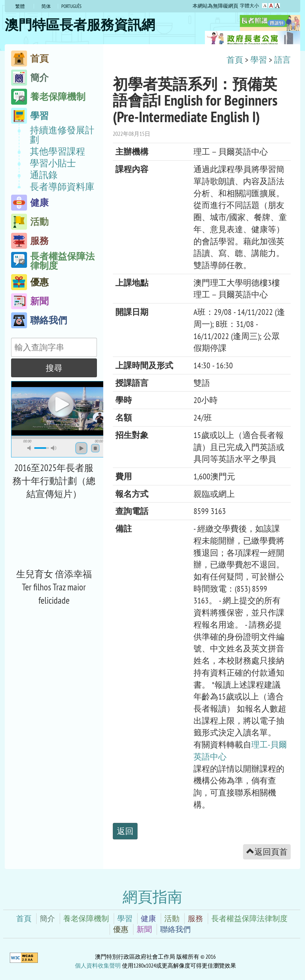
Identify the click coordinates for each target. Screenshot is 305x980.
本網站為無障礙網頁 (215, 6)
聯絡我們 (49, 320)
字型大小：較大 (271, 6)
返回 (125, 831)
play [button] (60, 404)
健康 (39, 202)
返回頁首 (267, 851)
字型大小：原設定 (265, 6)
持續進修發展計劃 (62, 135)
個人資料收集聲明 (98, 965)
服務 (39, 241)
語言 (282, 59)
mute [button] (30, 448)
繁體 (20, 6)
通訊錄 (44, 175)
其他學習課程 (58, 151)
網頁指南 (152, 897)
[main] (202, 457)
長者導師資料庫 (62, 187)
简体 (46, 6)
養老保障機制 (58, 97)
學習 (39, 116)
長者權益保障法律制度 (62, 260)
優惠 (39, 282)
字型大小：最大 (277, 6)
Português (71, 6)
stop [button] (95, 448)
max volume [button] (54, 448)
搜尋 (54, 368)
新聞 (39, 301)
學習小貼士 (53, 163)
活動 (39, 222)
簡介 (39, 77)
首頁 (39, 58)
